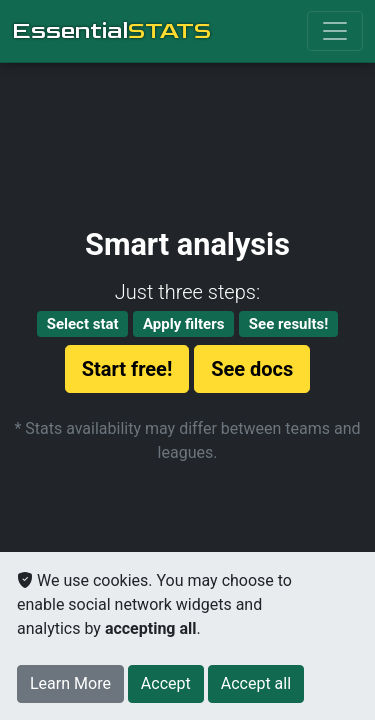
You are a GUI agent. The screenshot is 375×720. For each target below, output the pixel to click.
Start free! (127, 369)
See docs (252, 369)
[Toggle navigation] (335, 31)
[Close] (166, 684)
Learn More (70, 683)
